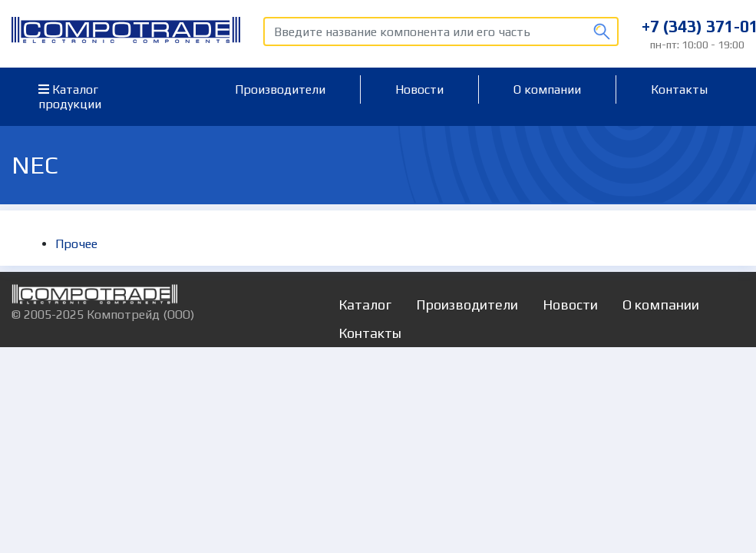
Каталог (365, 305)
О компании (547, 89)
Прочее (76, 244)
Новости (419, 89)
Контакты (679, 89)
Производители (280, 89)
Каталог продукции (70, 97)
